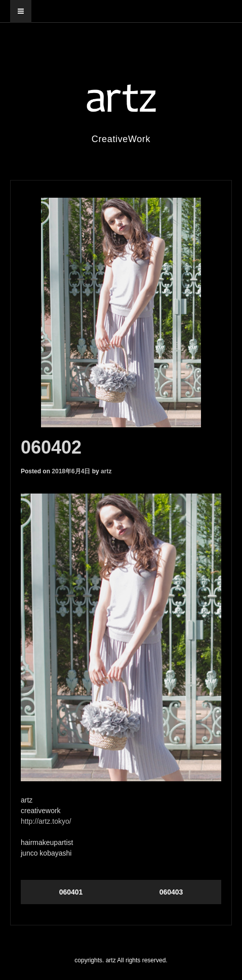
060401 (71, 892)
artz (106, 471)
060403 (171, 892)
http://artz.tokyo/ (46, 821)
